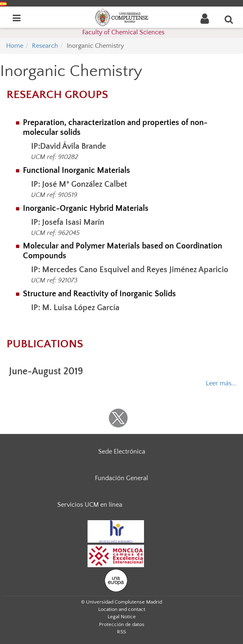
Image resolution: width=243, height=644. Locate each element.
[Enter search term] (229, 19)
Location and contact (122, 609)
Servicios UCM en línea (90, 505)
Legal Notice (122, 617)
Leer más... (221, 383)
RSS (122, 632)
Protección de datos (122, 624)
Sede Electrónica (122, 452)
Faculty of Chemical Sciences (123, 32)
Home (15, 46)
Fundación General (122, 478)
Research (45, 46)
